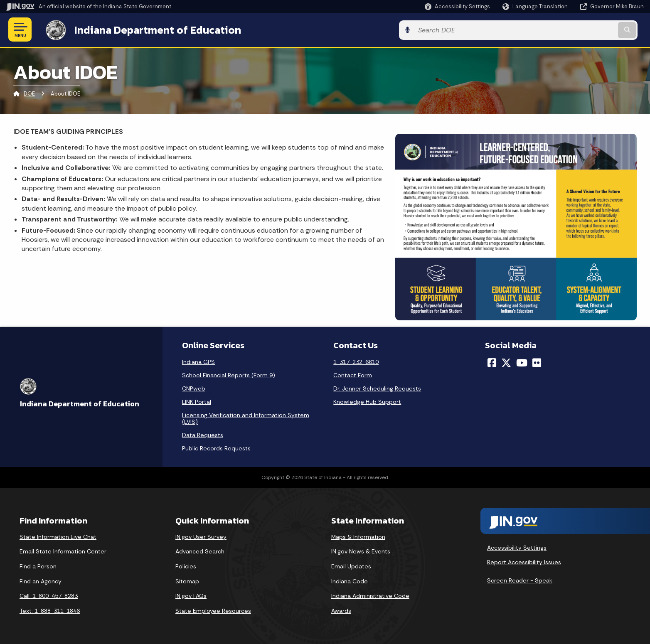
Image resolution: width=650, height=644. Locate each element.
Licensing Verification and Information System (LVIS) (246, 418)
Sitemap (187, 580)
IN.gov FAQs (191, 595)
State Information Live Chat (58, 536)
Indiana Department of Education (151, 29)
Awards (341, 610)
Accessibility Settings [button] (517, 547)
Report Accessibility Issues (524, 561)
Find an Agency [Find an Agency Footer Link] (41, 580)
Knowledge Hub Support (367, 401)
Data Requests (203, 434)
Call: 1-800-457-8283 (49, 595)
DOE (29, 93)
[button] (457, 6)
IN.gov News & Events (361, 551)
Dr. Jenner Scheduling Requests (377, 388)
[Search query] (570, 30)
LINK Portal (197, 401)
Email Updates (351, 565)
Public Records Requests (216, 447)
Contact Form (353, 374)
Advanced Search (200, 551)
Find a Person (38, 565)
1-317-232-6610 (356, 361)
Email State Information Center (63, 551)
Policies (186, 565)
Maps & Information (358, 536)
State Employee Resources (213, 610)
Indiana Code (350, 580)
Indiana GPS (198, 361)
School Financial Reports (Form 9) (229, 374)
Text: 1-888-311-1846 (50, 610)
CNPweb (194, 388)
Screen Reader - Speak (520, 580)
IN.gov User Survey (201, 536)
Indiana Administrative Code (370, 595)
